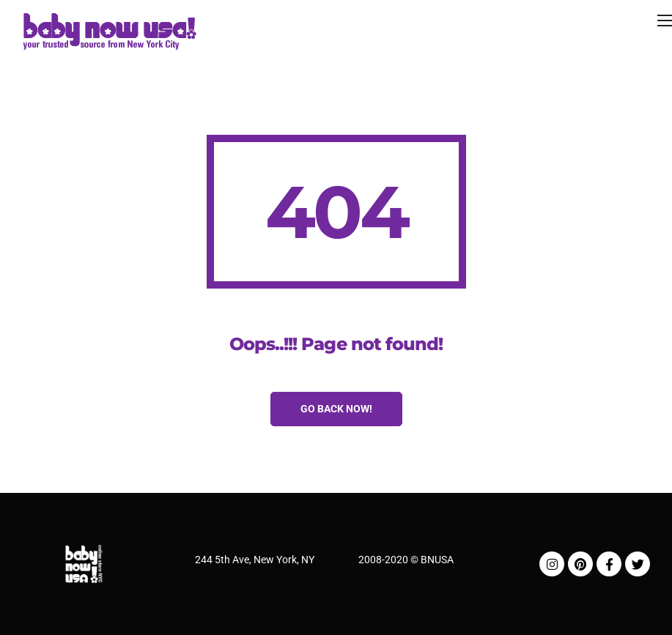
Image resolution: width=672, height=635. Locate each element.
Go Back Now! (336, 409)
